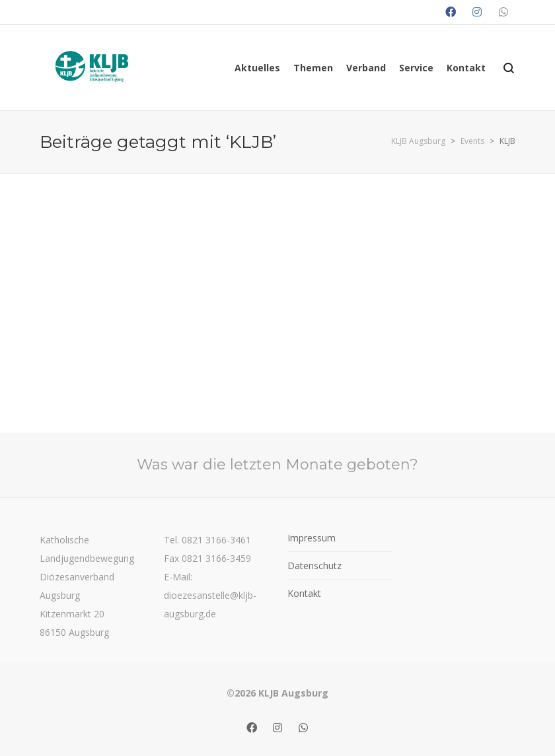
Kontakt (304, 593)
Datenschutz (314, 566)
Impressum (312, 538)
